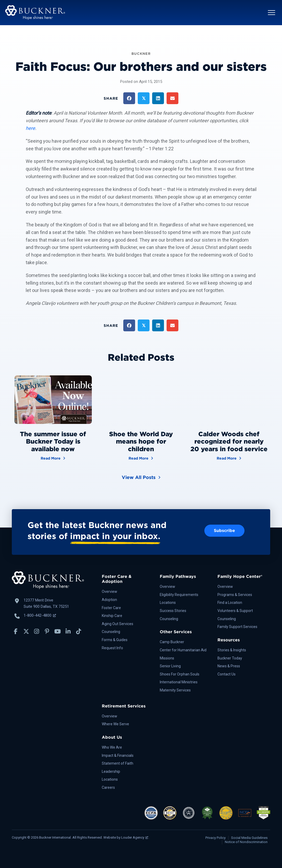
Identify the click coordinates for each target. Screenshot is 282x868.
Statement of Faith (118, 763)
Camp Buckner (172, 642)
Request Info (112, 648)
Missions (167, 658)
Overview (110, 592)
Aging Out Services (118, 624)
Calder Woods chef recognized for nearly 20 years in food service (229, 442)
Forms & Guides (115, 640)
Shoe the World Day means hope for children (141, 442)
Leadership (111, 771)
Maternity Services (175, 690)
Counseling (111, 632)
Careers (108, 787)
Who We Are (112, 747)
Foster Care (111, 608)
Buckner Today (230, 658)
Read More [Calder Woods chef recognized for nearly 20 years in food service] (229, 458)
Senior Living (170, 666)
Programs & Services (235, 595)
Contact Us (227, 674)
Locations (168, 603)
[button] (272, 13)
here (30, 128)
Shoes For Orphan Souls (180, 674)
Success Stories (173, 611)
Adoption (109, 600)
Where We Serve (115, 724)
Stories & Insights (232, 650)
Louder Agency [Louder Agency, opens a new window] (135, 837)
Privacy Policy (216, 838)
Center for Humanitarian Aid (183, 650)
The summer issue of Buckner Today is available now (53, 442)
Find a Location (230, 603)
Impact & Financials (118, 755)
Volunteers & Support (235, 611)
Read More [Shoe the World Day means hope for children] (141, 458)
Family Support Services (237, 627)
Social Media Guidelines (249, 838)
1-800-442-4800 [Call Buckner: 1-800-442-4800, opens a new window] (40, 615)
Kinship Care (112, 616)
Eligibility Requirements (179, 595)
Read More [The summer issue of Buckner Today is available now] (53, 458)
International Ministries (179, 682)
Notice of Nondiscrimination (246, 842)
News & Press (229, 666)
